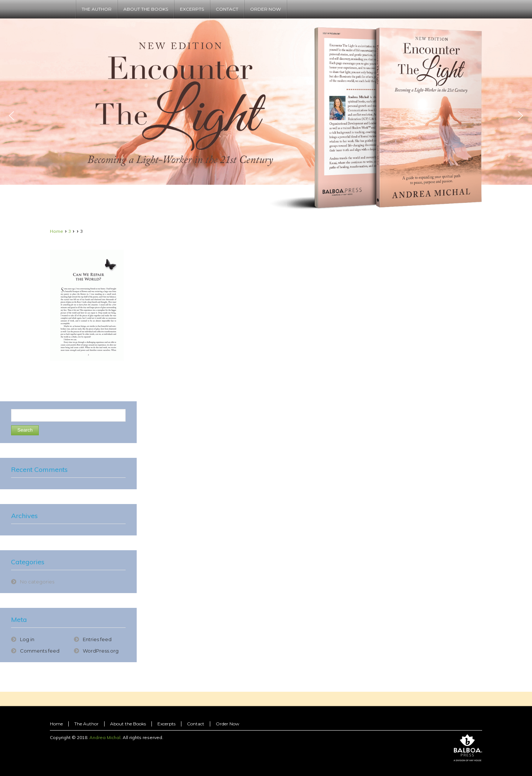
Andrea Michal (105, 737)
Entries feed (97, 639)
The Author (86, 724)
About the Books (128, 724)
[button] (11, 116)
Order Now (228, 724)
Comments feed (40, 651)
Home (57, 231)
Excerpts (166, 724)
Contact (196, 724)
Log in (27, 639)
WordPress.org (101, 651)
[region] (266, 115)
